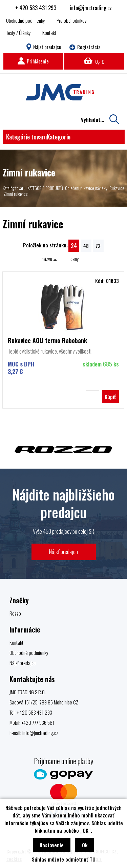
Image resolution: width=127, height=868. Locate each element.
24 (74, 246)
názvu (49, 259)
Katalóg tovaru (14, 188)
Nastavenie (52, 845)
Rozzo (15, 613)
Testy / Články (18, 33)
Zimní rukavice (16, 194)
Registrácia (85, 47)
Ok (85, 845)
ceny (75, 259)
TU (93, 859)
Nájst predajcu (44, 47)
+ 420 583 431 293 (36, 8)
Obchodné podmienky (26, 20)
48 (86, 246)
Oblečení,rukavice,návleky (86, 188)
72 (98, 246)
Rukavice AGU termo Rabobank (47, 340)
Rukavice (117, 188)
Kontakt (49, 33)
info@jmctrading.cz (91, 8)
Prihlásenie (33, 61)
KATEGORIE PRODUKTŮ (45, 188)
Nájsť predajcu (63, 552)
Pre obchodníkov (72, 20)
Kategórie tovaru (38, 137)
